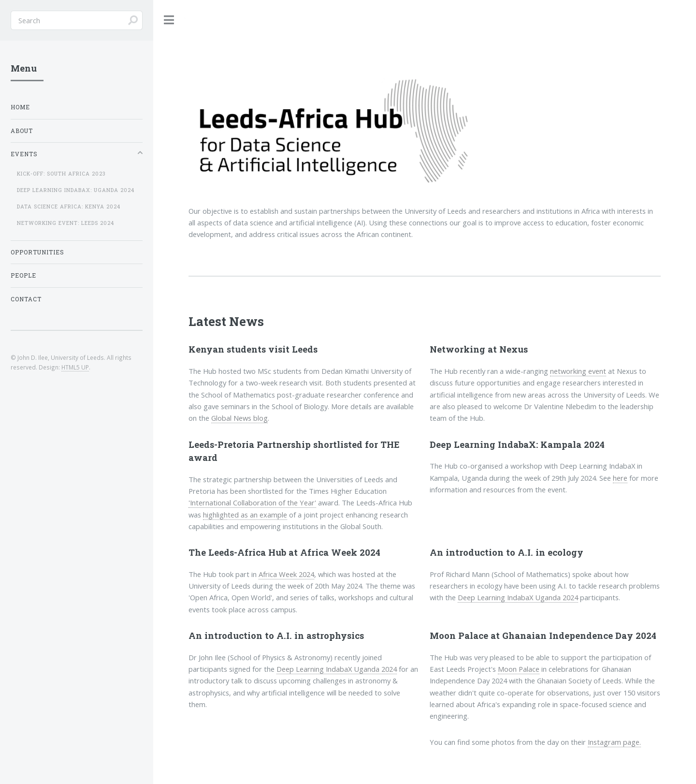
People (23, 275)
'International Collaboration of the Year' (252, 503)
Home (20, 107)
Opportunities (37, 252)
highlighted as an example (245, 515)
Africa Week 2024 (286, 574)
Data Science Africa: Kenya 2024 (69, 207)
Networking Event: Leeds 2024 (65, 223)
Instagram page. (614, 742)
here (620, 478)
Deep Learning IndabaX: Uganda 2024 (76, 190)
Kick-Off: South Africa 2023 (61, 174)
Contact (26, 299)
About (22, 131)
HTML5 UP (75, 367)
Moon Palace (519, 669)
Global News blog (239, 418)
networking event (578, 371)
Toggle (169, 20)
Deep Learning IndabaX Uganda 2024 (518, 597)
